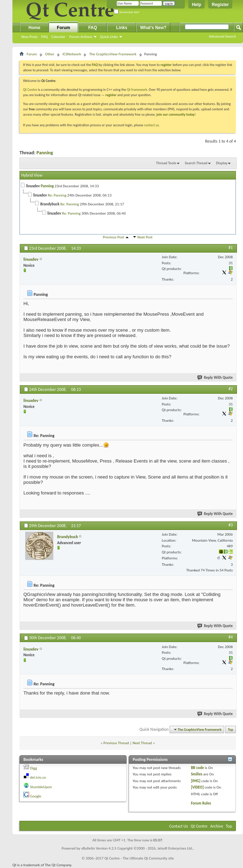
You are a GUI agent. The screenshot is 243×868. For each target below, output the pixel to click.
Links (121, 28)
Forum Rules (201, 803)
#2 (231, 389)
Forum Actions (81, 37)
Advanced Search (222, 36)
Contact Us (179, 826)
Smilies (197, 774)
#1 (231, 248)
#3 (231, 525)
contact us (151, 125)
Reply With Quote (215, 378)
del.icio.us (38, 777)
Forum (63, 28)
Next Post (145, 237)
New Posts (29, 37)
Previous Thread (116, 743)
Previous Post (114, 237)
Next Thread (142, 743)
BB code (197, 768)
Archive (217, 826)
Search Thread (196, 163)
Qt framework (137, 90)
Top (231, 729)
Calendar (58, 37)
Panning (45, 153)
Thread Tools (166, 163)
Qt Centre (30, 90)
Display (222, 163)
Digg (34, 768)
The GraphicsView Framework (113, 54)
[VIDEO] (197, 787)
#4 (231, 637)
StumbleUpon (41, 787)
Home (34, 28)
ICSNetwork (72, 54)
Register (220, 5)
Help (197, 5)
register (111, 95)
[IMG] (196, 781)
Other (50, 54)
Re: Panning (57, 195)
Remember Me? (127, 12)
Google (36, 796)
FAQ (44, 37)
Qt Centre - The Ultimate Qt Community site (139, 858)
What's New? (153, 28)
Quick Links (109, 37)
